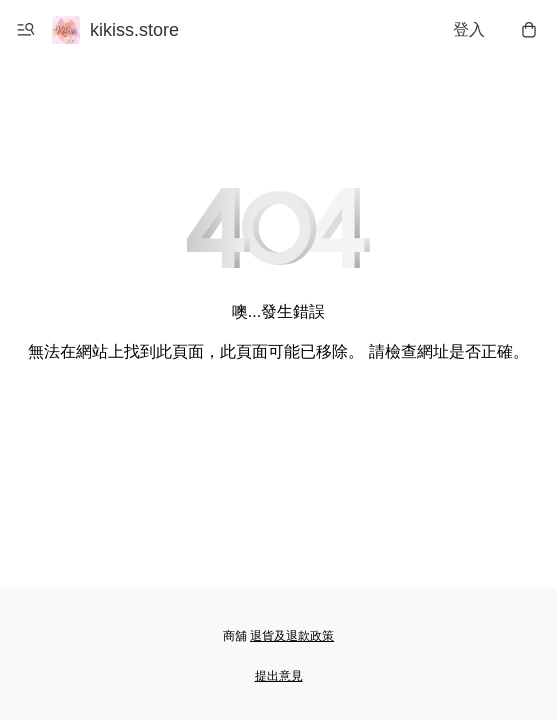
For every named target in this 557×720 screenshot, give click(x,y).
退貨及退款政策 (292, 636)
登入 (469, 29)
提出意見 (279, 676)
